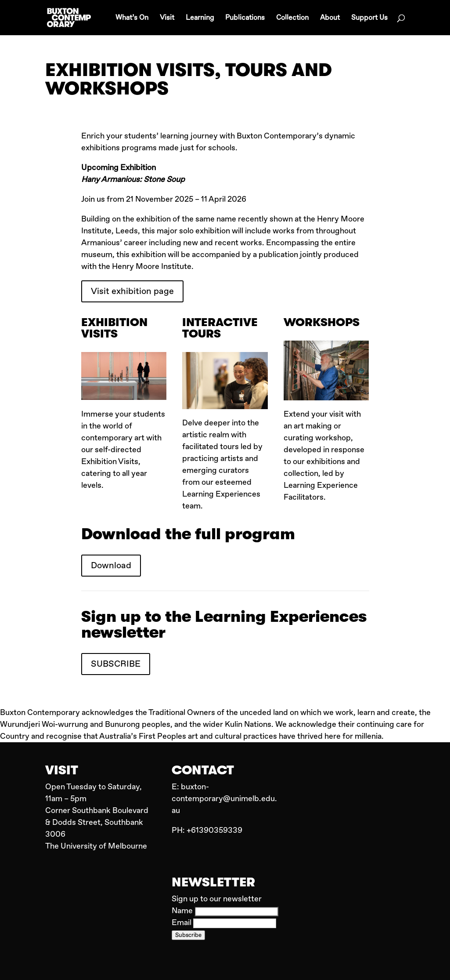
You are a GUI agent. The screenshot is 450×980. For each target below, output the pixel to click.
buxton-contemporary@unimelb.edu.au (224, 799)
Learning (200, 18)
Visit (167, 18)
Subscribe (188, 935)
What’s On (132, 18)
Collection (292, 18)
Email (182, 923)
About (330, 18)
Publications (245, 18)
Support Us (369, 18)
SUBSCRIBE (116, 664)
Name (183, 911)
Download (111, 565)
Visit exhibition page (132, 291)
